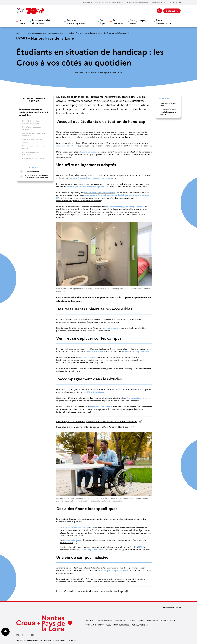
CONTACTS (172, 11)
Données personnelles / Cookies (29, 640)
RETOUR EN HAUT (171, 607)
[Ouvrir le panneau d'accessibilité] (5, 632)
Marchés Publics (121, 625)
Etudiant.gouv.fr (136, 621)
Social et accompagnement (77, 22)
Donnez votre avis (140, 625)
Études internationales (164, 22)
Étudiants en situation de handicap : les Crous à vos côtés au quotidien (34, 112)
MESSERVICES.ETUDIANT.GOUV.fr (138, 3)
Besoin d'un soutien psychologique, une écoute (168, 112)
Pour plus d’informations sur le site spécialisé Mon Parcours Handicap (92, 427)
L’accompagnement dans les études (33, 147)
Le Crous (22, 22)
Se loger (103, 22)
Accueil (19, 33)
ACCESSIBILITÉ (159, 3)
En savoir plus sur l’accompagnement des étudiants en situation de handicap (96, 421)
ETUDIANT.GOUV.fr (118, 3)
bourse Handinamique (119, 540)
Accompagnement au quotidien (61, 33)
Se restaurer (118, 22)
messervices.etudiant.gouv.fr (161, 621)
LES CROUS (106, 3)
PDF (58, 198)
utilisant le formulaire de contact (136, 146)
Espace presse (105, 625)
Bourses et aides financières (41, 22)
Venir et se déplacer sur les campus (33, 141)
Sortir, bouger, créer (138, 22)
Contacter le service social (168, 104)
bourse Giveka (67, 543)
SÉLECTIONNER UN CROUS (91, 3)
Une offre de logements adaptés (32, 128)
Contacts (91, 625)
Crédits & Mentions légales (55, 640)
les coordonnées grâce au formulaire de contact (79, 201)
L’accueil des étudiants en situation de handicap (32, 122)
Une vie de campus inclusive (33, 158)
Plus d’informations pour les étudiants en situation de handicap (89, 591)
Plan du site (72, 640)
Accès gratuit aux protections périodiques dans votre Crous (33, 176)
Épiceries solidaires (29, 171)
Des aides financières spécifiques (31, 153)
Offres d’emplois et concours (111, 621)
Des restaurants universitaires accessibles (34, 134)
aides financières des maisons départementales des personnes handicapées (98, 547)
